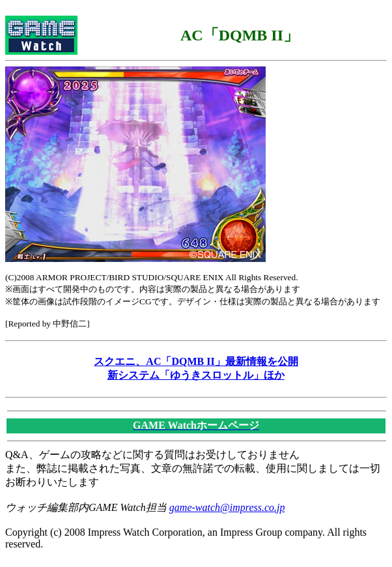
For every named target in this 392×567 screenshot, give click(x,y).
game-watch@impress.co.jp (227, 507)
